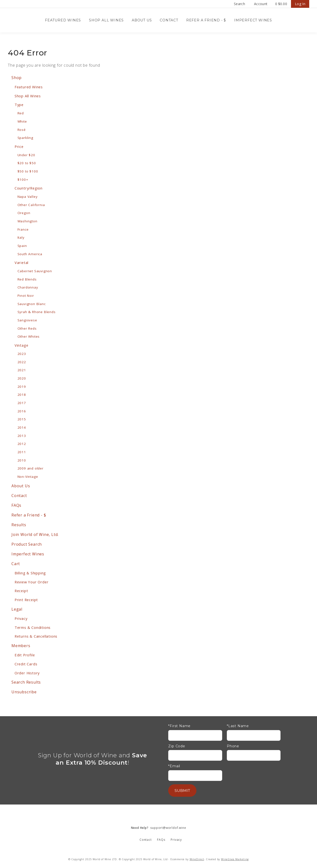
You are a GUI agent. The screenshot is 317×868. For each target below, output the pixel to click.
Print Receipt (26, 600)
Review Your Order (32, 582)
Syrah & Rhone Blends (37, 312)
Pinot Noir (26, 296)
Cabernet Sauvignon (35, 271)
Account (261, 4)
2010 (22, 460)
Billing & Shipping (30, 573)
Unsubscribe (24, 692)
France (23, 229)
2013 (22, 436)
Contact (169, 20)
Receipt (21, 591)
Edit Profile (25, 655)
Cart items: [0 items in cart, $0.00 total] (281, 4)
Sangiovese (27, 320)
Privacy (21, 618)
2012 (22, 444)
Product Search (27, 544)
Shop (17, 78)
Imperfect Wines (253, 20)
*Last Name (238, 726)
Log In (300, 4)
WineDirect (197, 859)
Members (21, 646)
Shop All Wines (106, 20)
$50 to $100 (28, 171)
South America (30, 254)
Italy (21, 237)
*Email (174, 766)
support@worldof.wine (159, 828)
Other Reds (27, 328)
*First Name (179, 726)
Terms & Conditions (33, 627)
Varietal (22, 262)
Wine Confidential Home (32, 20)
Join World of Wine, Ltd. (35, 534)
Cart (16, 564)
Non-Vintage (28, 477)
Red (21, 113)
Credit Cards (26, 664)
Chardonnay (28, 287)
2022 (22, 362)
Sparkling (25, 138)
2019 (22, 387)
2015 (22, 419)
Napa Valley (28, 197)
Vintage (22, 345)
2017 (22, 403)
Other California (31, 205)
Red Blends (27, 279)
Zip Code (177, 746)
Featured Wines (63, 20)
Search (239, 4)
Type (19, 105)
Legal (17, 609)
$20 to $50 (27, 163)
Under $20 (26, 155)
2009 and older (31, 468)
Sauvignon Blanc (32, 304)
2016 (22, 411)
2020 (22, 378)
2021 (22, 370)
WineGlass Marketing (235, 859)
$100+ (23, 180)
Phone (233, 746)
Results (19, 525)
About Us (142, 20)
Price (19, 146)
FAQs (16, 505)
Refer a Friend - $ (206, 20)
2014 (22, 427)
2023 (22, 354)
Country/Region (29, 188)
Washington (27, 221)
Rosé (22, 130)
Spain (22, 246)
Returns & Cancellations (36, 636)
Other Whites (29, 336)
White (22, 121)
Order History (27, 673)
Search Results (26, 682)
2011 (22, 452)
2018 (22, 395)
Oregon (24, 213)
